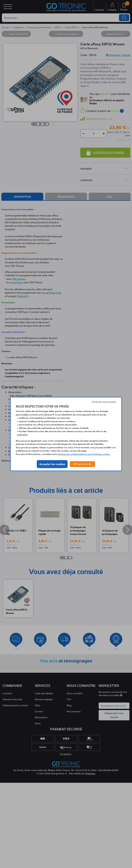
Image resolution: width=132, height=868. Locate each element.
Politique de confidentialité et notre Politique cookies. (84, 454)
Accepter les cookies (52, 464)
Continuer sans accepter (104, 402)
